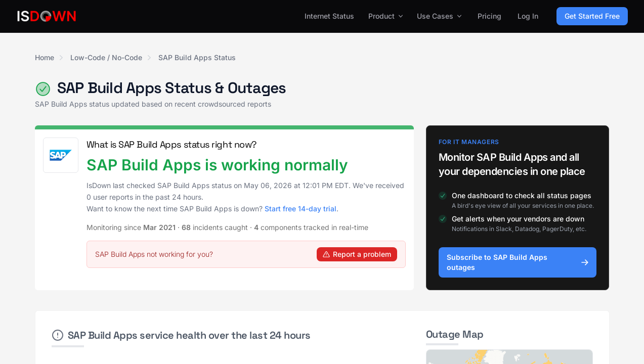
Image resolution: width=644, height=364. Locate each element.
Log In (528, 16)
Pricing (489, 16)
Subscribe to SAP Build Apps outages (518, 262)
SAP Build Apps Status (197, 57)
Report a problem (357, 254)
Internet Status (329, 16)
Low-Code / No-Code (106, 57)
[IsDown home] (47, 16)
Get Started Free (592, 16)
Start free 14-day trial (300, 209)
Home (45, 57)
